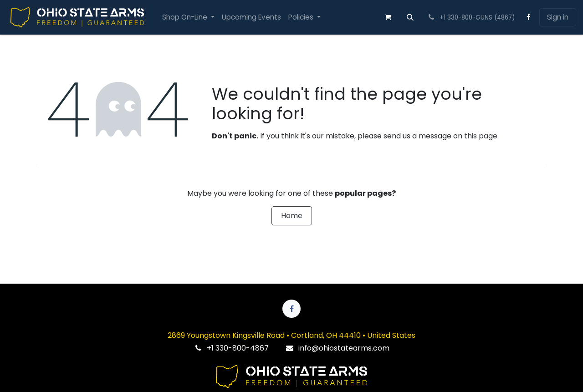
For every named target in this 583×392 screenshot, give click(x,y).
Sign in (558, 17)
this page (481, 136)
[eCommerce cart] (388, 17)
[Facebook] (529, 17)
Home (292, 216)
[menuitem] (188, 18)
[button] (410, 17)
